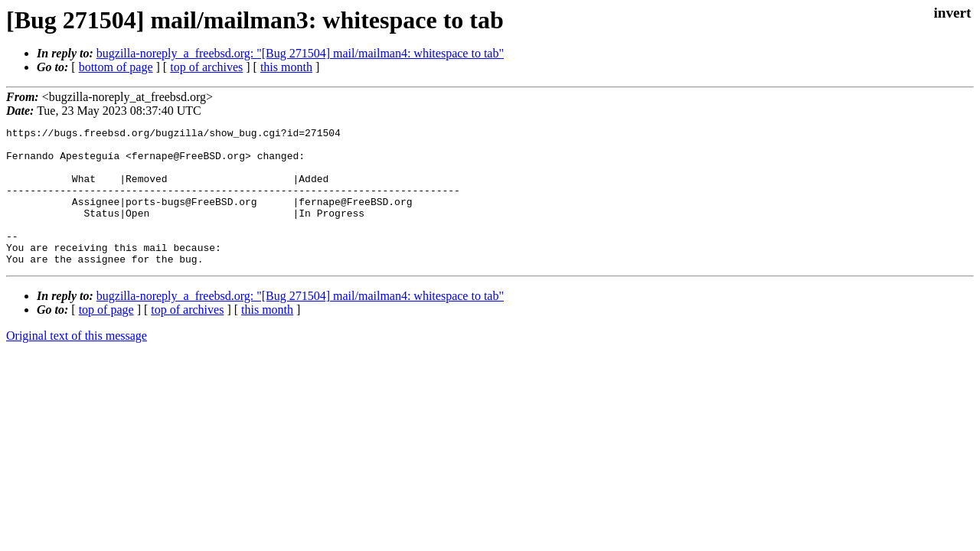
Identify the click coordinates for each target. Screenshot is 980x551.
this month (286, 67)
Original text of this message (77, 363)
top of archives (206, 67)
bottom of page (116, 67)
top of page (106, 337)
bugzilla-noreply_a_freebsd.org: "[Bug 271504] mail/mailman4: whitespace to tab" (300, 53)
